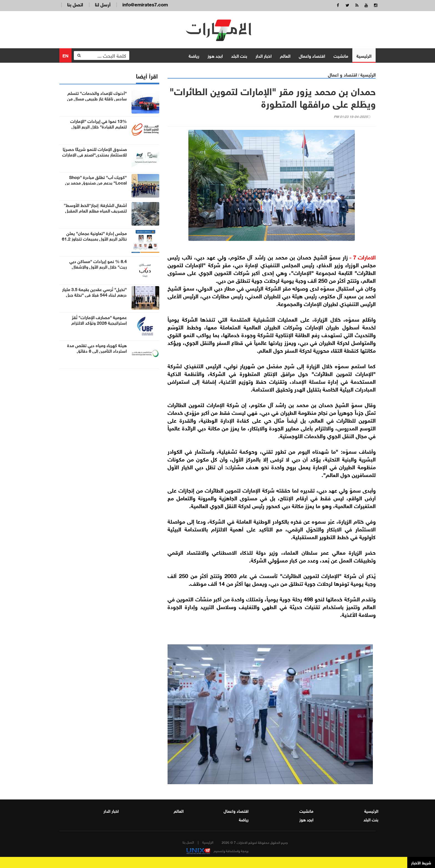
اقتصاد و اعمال (342, 74)
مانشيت (341, 55)
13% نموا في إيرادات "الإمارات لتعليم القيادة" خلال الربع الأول (98, 123)
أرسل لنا (103, 4)
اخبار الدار (264, 55)
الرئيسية (364, 55)
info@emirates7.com (145, 4)
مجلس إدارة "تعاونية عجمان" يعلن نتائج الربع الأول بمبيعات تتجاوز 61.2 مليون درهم (94, 238)
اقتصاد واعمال (312, 55)
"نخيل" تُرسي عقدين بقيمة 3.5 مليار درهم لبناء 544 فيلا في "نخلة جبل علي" (94, 294)
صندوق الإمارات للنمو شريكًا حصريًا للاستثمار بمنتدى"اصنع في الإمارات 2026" (94, 154)
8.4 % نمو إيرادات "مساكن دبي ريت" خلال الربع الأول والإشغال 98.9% (98, 266)
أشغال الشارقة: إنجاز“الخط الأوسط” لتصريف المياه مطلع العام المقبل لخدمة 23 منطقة (95, 210)
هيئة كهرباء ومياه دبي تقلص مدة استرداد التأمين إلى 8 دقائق (97, 348)
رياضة (194, 55)
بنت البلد (239, 55)
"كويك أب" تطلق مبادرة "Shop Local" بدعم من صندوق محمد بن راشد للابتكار (96, 182)
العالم (285, 55)
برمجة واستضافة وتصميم (217, 851)
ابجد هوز (215, 55)
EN (65, 55)
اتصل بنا (75, 4)
